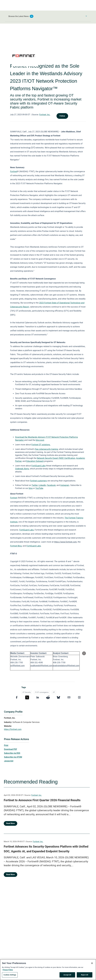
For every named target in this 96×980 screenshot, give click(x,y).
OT (54, 692)
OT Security (27, 692)
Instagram (65, 485)
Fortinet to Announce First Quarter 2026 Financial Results (42, 800)
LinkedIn (42, 485)
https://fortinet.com (13, 729)
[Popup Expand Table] (84, 653)
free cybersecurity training (46, 449)
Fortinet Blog (16, 546)
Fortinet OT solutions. (41, 445)
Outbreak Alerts (22, 469)
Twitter (35, 485)
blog (31, 488)
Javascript (9, 761)
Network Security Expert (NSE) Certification (56, 458)
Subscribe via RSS (12, 753)
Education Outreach (35, 461)
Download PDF (11, 749)
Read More (10, 823)
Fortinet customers (38, 481)
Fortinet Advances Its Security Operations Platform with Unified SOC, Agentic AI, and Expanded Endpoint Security (46, 849)
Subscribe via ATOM (13, 757)
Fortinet (14, 171)
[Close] (92, 964)
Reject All (85, 976)
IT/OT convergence (42, 692)
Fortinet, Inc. (45, 115)
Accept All (67, 976)
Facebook (51, 485)
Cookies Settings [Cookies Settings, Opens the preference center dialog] (10, 976)
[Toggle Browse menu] (86, 16)
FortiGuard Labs (38, 466)
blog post (40, 440)
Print (6, 745)
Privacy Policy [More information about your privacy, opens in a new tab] (8, 971)
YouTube (39, 488)
